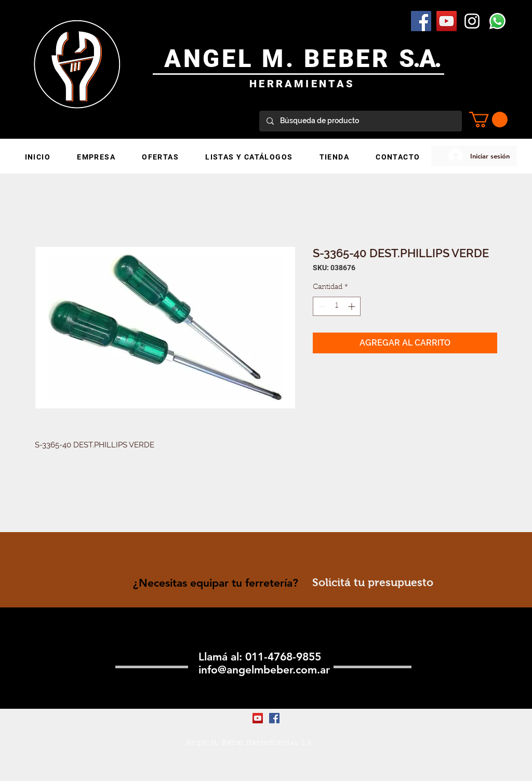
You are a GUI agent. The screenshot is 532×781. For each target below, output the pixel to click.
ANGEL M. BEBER (282, 58)
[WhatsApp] (497, 21)
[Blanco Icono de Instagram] (472, 21)
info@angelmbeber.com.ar (264, 670)
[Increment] (353, 306)
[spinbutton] (337, 306)
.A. (427, 58)
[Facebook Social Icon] (421, 21)
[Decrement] (321, 306)
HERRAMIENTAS (302, 84)
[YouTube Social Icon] (447, 21)
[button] (488, 120)
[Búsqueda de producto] (360, 121)
